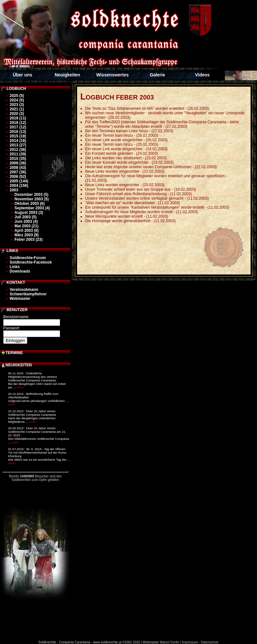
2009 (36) (18, 163)
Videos (202, 75)
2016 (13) (18, 132)
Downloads (20, 271)
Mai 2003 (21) (27, 226)
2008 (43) (18, 168)
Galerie (157, 75)
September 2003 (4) (32, 208)
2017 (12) (18, 127)
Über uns (23, 75)
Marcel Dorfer (170, 642)
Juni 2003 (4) (26, 222)
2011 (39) (18, 154)
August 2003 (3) (29, 213)
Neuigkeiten (67, 75)
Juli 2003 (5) (26, 217)
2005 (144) (19, 181)
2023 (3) (17, 105)
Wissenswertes (112, 75)
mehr (20, 387)
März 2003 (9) (27, 235)
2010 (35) (18, 159)
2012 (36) (18, 150)
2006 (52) (18, 177)
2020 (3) (17, 114)
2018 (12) (18, 123)
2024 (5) (17, 100)
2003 (14, 190)
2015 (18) (18, 136)
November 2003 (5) (32, 199)
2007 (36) (18, 172)
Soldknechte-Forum (28, 258)
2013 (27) (18, 145)
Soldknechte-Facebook (31, 262)
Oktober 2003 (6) (30, 204)
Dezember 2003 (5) (31, 195)
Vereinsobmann (24, 290)
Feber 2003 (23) (28, 239)
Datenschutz (210, 642)
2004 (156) (19, 186)
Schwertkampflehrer (28, 294)
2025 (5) (17, 96)
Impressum (190, 642)
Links (15, 267)
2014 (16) (18, 141)
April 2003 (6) (27, 231)
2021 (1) (17, 109)
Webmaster (20, 299)
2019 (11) (18, 118)
